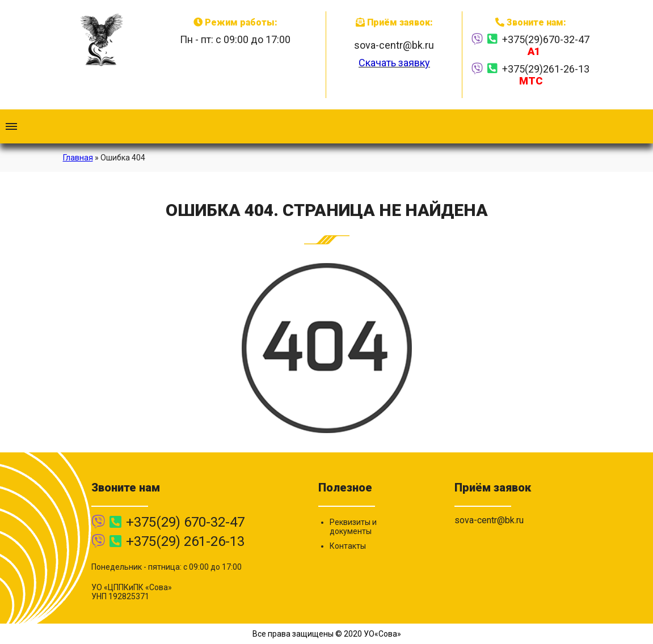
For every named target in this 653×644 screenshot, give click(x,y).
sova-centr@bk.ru (394, 45)
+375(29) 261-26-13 (185, 541)
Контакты (348, 546)
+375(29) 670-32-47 (185, 522)
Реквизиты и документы (353, 527)
